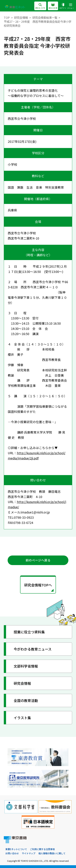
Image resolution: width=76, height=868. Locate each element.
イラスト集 (22, 718)
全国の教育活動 (26, 700)
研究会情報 (21, 18)
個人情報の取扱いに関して (52, 853)
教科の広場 (53, 6)
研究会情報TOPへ (38, 585)
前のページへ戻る (38, 560)
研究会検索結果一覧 (45, 18)
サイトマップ (29, 853)
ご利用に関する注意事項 (42, 849)
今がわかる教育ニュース (33, 649)
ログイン (63, 6)
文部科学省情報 (26, 666)
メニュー (71, 6)
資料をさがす (40, 6)
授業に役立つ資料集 (29, 632)
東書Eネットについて (16, 849)
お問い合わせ (12, 853)
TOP (7, 18)
